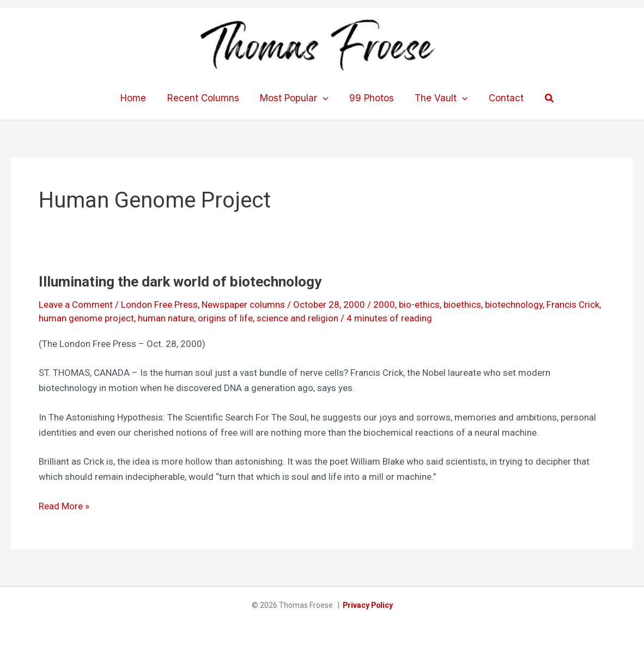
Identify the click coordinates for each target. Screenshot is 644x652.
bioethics (462, 304)
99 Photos (370, 98)
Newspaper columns (243, 304)
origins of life (225, 318)
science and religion (297, 318)
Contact (500, 98)
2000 (384, 304)
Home (139, 98)
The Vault (438, 98)
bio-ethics (419, 304)
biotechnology (514, 304)
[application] (324, 98)
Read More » (64, 506)
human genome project (86, 318)
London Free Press (159, 304)
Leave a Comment (76, 304)
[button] (543, 98)
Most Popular (295, 98)
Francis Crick (573, 304)
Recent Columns (206, 98)
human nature (166, 318)
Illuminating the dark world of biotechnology (180, 282)
